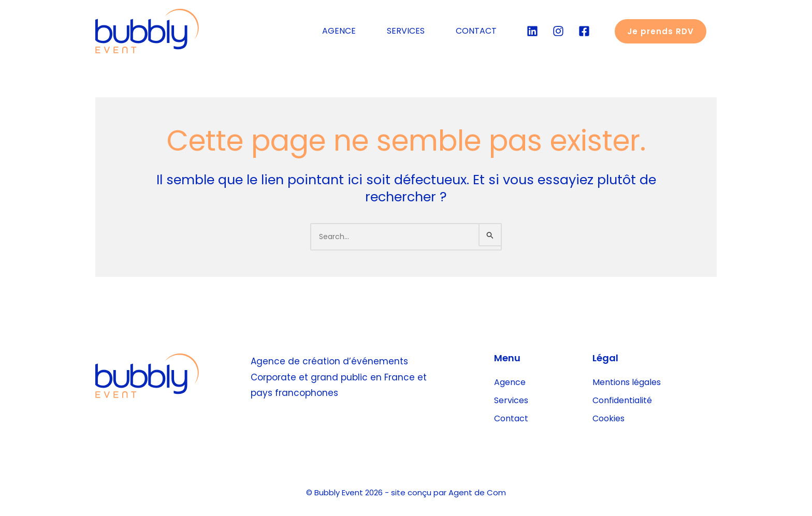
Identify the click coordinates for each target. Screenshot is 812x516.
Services (511, 400)
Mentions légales (627, 382)
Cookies (608, 418)
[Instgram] (558, 31)
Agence (510, 382)
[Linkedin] (532, 31)
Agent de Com (477, 492)
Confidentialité (622, 400)
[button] (661, 31)
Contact (511, 418)
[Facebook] (584, 31)
